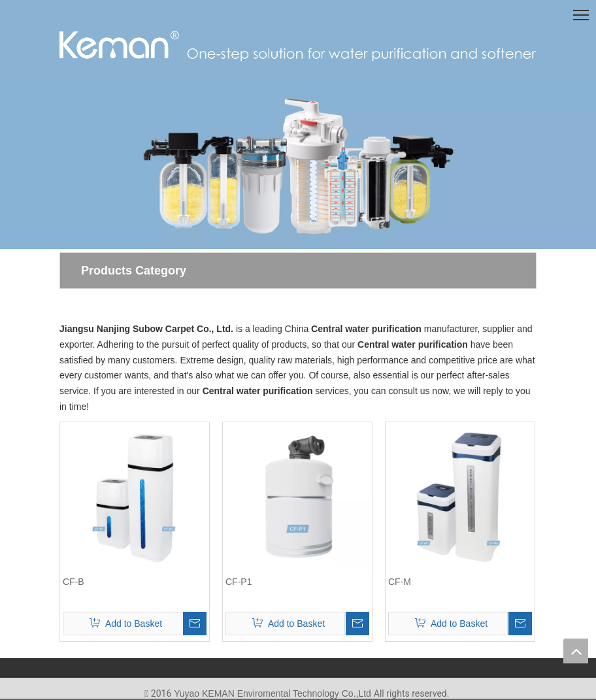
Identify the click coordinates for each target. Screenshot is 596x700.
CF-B (74, 582)
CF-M (400, 582)
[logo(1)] (298, 45)
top (576, 651)
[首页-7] (298, 169)
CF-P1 (239, 582)
